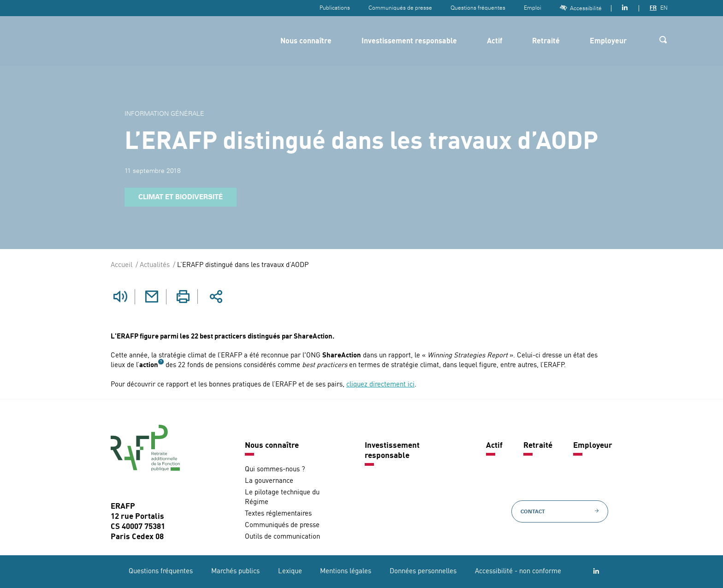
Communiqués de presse (400, 8)
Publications (335, 8)
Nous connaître (306, 42)
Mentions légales (346, 571)
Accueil (121, 265)
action (149, 365)
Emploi (533, 8)
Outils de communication (282, 537)
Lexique (290, 571)
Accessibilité (581, 8)
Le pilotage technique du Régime (282, 497)
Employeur (608, 42)
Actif (495, 42)
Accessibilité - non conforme (518, 571)
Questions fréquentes (478, 8)
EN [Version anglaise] (664, 8)
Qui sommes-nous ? (275, 469)
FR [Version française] (653, 8)
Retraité (546, 42)
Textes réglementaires (278, 514)
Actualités (155, 265)
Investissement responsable (409, 42)
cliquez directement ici (380, 384)
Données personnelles (423, 571)
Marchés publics (235, 571)
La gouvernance (269, 481)
